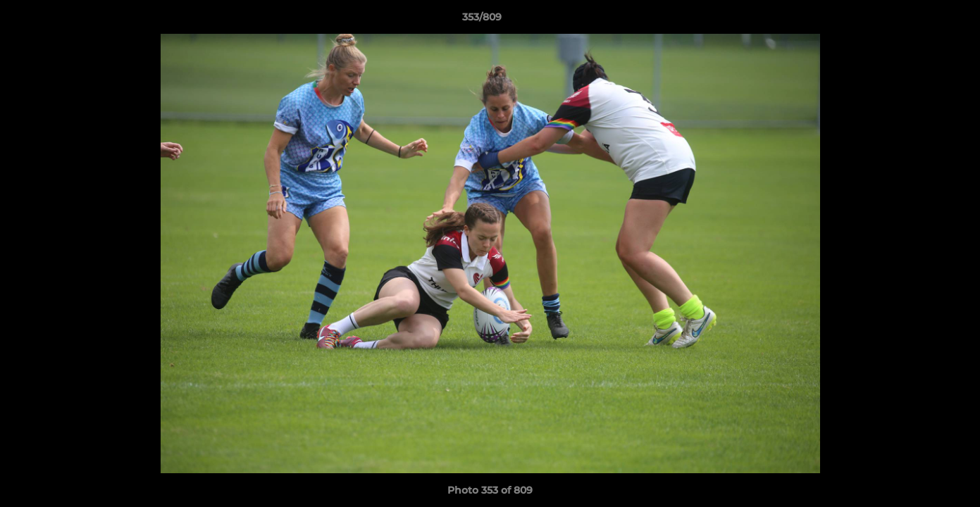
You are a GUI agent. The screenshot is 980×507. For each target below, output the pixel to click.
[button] (921, 20)
